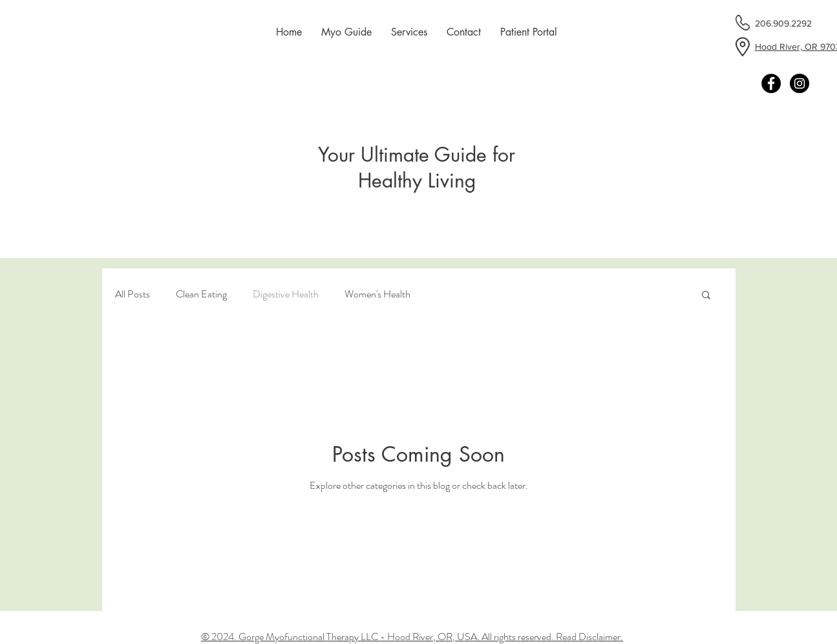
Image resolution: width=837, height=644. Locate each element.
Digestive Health (286, 294)
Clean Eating (201, 294)
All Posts (132, 294)
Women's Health (377, 294)
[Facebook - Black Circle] (771, 83)
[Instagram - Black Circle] (800, 83)
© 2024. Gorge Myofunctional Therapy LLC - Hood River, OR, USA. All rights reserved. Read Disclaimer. (412, 637)
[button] (706, 296)
